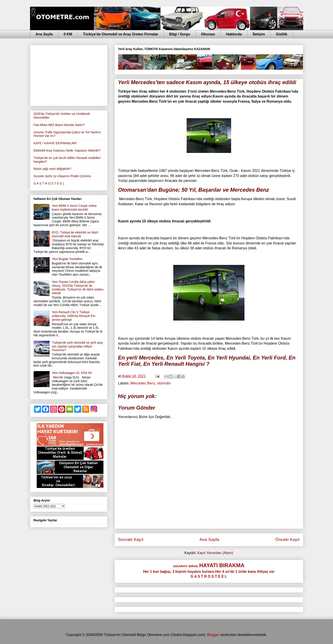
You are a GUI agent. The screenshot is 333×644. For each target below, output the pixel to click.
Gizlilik (282, 34)
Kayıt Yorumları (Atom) (215, 553)
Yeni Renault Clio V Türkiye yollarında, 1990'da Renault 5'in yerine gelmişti (74, 316)
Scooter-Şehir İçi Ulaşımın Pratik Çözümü (62, 176)
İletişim (259, 34)
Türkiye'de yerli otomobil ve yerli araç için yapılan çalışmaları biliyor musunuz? (77, 346)
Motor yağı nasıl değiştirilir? (52, 169)
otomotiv (164, 383)
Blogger (213, 635)
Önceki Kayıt (288, 539)
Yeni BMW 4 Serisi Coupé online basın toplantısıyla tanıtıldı (74, 208)
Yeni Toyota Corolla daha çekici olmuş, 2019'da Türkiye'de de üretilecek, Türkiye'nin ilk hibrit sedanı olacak (78, 287)
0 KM (68, 34)
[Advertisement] (69, 75)
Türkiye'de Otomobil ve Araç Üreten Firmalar (121, 34)
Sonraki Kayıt (131, 539)
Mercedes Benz (143, 383)
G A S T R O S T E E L (49, 183)
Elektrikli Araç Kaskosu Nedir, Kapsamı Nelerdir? (67, 150)
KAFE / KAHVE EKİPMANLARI (55, 143)
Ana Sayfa (44, 34)
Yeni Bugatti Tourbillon (67, 259)
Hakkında (234, 34)
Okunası (208, 34)
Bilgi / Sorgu (180, 34)
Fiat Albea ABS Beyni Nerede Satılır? (59, 125)
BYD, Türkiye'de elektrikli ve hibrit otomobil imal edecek (75, 234)
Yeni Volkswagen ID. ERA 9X (72, 373)
